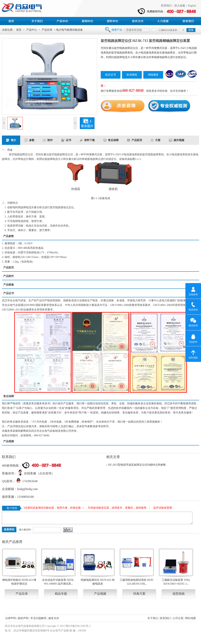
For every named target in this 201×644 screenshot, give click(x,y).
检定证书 (111, 75)
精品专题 (61, 594)
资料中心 (113, 21)
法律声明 (10, 618)
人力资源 (163, 21)
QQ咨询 (193, 338)
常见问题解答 (38, 618)
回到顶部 (193, 354)
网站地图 (191, 618)
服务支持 (138, 21)
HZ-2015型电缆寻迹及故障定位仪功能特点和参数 (137, 465)
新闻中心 (88, 21)
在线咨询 (193, 291)
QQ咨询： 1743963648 (20, 481)
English (192, 6)
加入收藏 (180, 6)
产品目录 (47, 30)
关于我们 (153, 618)
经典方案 (139, 594)
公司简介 (38, 21)
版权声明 (23, 618)
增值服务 (153, 75)
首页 (13, 21)
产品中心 (63, 21)
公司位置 (178, 618)
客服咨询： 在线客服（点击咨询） (28, 473)
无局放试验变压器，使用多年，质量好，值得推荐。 (119, 508)
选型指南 (179, 594)
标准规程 (132, 75)
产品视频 (100, 594)
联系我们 (166, 6)
